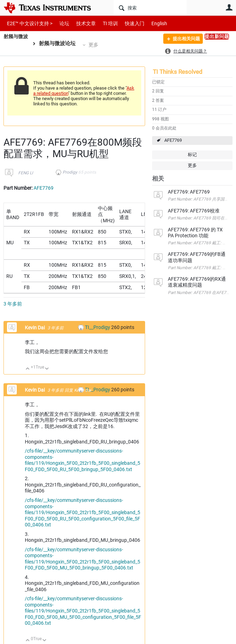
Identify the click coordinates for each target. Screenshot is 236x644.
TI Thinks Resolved (178, 72)
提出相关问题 (184, 40)
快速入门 (128, 23)
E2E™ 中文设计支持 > (28, 23)
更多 (95, 45)
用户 (229, 7)
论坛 (60, 23)
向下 (47, 369)
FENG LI (26, 173)
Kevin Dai (35, 328)
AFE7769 (173, 140)
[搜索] (150, 8)
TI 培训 (104, 23)
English (151, 23)
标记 (192, 155)
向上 (28, 369)
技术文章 (81, 23)
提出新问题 (217, 36)
